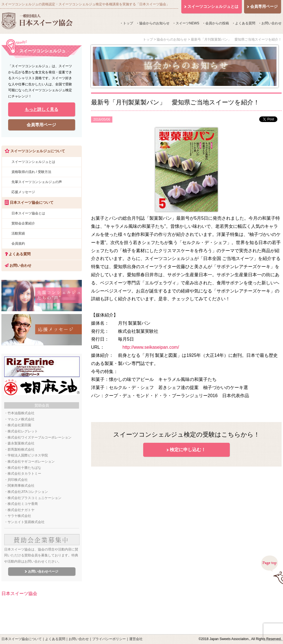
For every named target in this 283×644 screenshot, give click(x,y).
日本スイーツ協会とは (28, 213)
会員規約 (18, 243)
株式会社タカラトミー (24, 474)
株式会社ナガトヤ (21, 510)
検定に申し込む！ (188, 450)
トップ (128, 23)
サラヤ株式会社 (19, 516)
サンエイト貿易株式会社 (26, 522)
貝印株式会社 (18, 480)
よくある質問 (245, 23)
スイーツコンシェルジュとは (33, 162)
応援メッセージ (23, 192)
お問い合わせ (272, 23)
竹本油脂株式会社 (21, 413)
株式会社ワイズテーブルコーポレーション (40, 437)
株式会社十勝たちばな (24, 468)
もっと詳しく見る (41, 109)
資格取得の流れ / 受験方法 (31, 172)
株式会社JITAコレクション (28, 492)
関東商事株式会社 (21, 486)
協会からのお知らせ (154, 23)
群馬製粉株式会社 (21, 449)
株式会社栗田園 (19, 425)
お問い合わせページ (43, 572)
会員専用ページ (41, 125)
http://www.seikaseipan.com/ (151, 347)
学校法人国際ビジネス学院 (28, 455)
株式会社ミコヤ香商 (23, 504)
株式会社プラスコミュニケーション (34, 498)
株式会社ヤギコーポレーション (31, 462)
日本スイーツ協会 (19, 593)
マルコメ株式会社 (21, 419)
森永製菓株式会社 (21, 443)
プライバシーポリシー (109, 639)
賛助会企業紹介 (23, 223)
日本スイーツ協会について (22, 639)
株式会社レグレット (23, 431)
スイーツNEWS (187, 23)
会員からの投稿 (217, 23)
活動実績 (18, 233)
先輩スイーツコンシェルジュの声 (37, 182)
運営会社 (136, 639)
